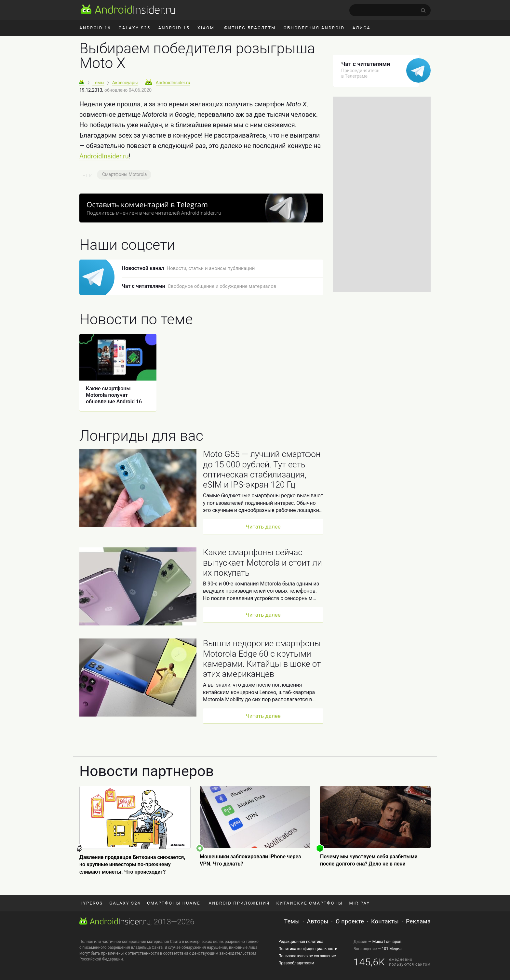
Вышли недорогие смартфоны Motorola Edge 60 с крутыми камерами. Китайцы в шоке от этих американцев (262, 659)
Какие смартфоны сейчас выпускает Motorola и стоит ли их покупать (262, 562)
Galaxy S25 (135, 28)
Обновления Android (314, 28)
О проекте (350, 921)
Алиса (361, 28)
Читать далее (263, 527)
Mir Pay (359, 903)
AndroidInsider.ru (104, 156)
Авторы (318, 921)
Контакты (385, 921)
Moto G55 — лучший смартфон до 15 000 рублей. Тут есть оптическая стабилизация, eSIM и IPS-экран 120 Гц (262, 469)
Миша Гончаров (387, 942)
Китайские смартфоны (310, 903)
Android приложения (239, 903)
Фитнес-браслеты (250, 28)
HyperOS (91, 903)
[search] (390, 10)
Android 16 (95, 28)
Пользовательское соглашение (307, 956)
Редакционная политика (301, 942)
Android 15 (174, 28)
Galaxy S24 (125, 903)
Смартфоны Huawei (174, 903)
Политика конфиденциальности (308, 949)
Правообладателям (296, 963)
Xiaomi (207, 28)
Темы (292, 921)
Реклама (418, 921)
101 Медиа (392, 949)
